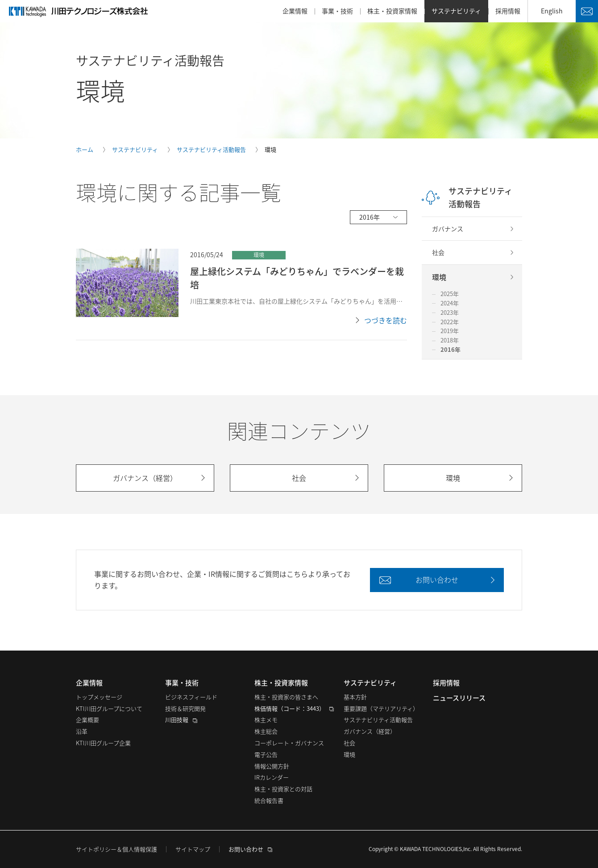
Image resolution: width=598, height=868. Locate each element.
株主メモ (266, 720)
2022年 (450, 322)
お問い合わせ (587, 11)
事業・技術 (337, 11)
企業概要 (87, 720)
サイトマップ (193, 849)
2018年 (450, 340)
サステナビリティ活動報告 (480, 197)
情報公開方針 (272, 766)
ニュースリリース (459, 698)
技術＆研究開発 (185, 708)
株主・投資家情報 (392, 11)
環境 (439, 277)
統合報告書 (269, 800)
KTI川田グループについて (109, 708)
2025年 (450, 294)
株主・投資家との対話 (283, 789)
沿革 (82, 731)
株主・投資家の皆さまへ (286, 697)
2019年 (450, 331)
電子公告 (266, 754)
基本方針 (355, 697)
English (552, 11)
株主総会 (266, 731)
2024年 (450, 303)
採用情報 (508, 11)
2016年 (451, 349)
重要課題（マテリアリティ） (381, 708)
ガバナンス (448, 229)
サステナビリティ (456, 11)
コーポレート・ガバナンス (289, 743)
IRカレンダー (272, 777)
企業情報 (295, 11)
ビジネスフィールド (191, 697)
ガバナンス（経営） (370, 731)
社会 (438, 252)
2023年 (450, 312)
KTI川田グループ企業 (103, 743)
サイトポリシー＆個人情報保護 (116, 849)
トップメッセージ (99, 697)
